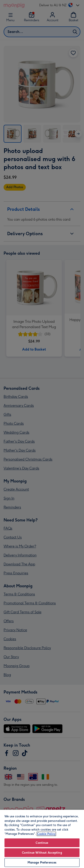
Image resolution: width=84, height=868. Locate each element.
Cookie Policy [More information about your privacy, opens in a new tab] (46, 834)
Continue (42, 843)
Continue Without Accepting (42, 853)
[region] (42, 839)
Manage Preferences (42, 863)
